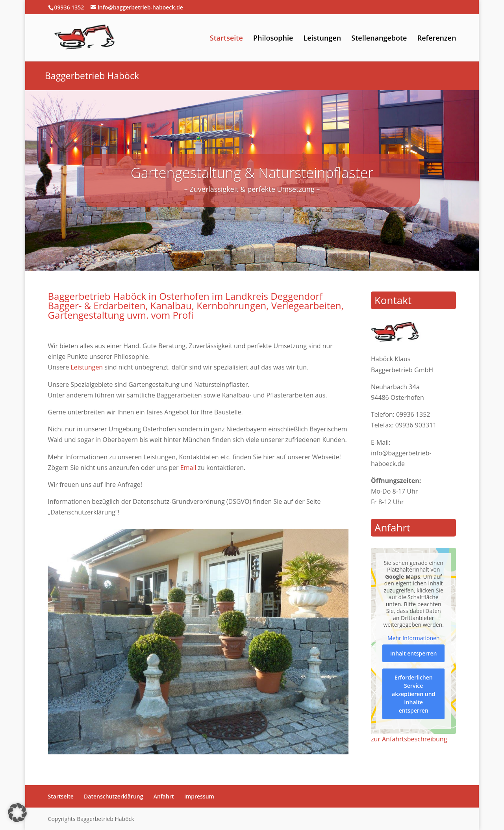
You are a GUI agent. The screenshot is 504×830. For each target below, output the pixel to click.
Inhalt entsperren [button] (413, 653)
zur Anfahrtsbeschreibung (409, 739)
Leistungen (322, 39)
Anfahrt (164, 796)
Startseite (226, 39)
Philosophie (273, 39)
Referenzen (437, 39)
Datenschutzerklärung (113, 796)
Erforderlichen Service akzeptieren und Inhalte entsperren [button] (413, 694)
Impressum (199, 796)
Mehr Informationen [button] (413, 638)
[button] (17, 813)
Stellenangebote (379, 39)
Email (188, 468)
